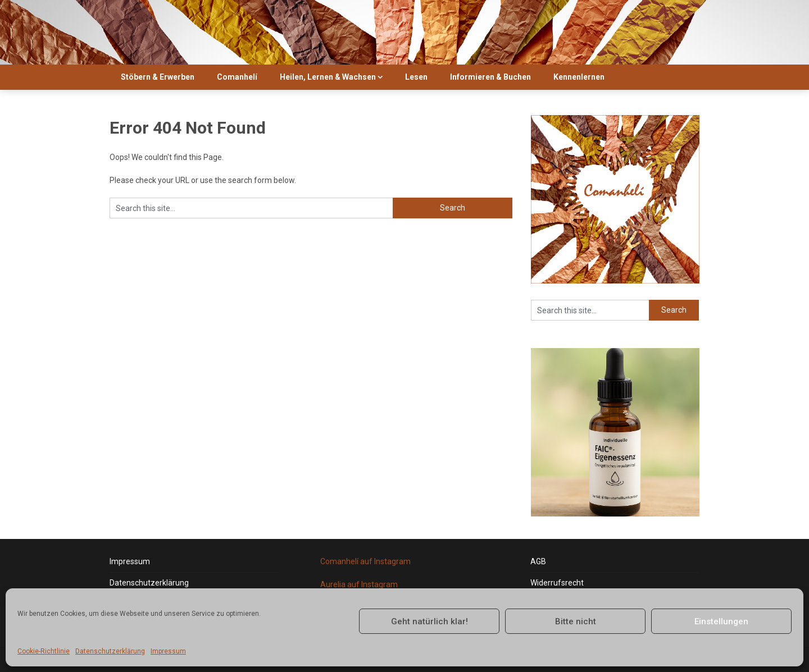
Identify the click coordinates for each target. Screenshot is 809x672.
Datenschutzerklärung (110, 651)
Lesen (416, 77)
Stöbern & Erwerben (158, 77)
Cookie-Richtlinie (44, 651)
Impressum (168, 651)
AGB (538, 561)
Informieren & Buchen (490, 77)
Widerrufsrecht (557, 583)
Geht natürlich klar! (430, 621)
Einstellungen (721, 621)
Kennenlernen (579, 77)
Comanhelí (237, 77)
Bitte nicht (576, 621)
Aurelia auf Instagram (359, 584)
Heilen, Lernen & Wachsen (328, 77)
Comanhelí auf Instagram (365, 561)
